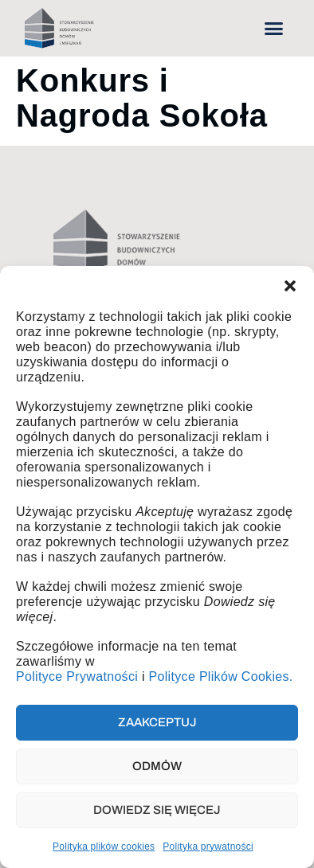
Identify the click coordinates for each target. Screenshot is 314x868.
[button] (290, 286)
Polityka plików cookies (104, 846)
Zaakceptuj (157, 722)
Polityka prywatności (208, 846)
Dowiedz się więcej (157, 810)
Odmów (157, 766)
